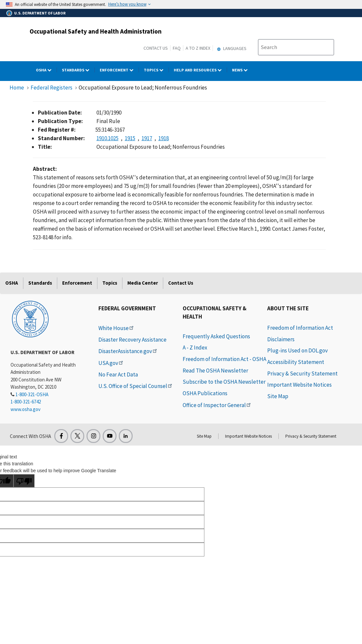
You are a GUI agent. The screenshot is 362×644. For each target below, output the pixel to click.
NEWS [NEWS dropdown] (242, 70)
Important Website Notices (299, 385)
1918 (164, 138)
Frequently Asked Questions (216, 336)
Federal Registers (52, 88)
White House (116, 328)
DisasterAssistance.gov (128, 351)
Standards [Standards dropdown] (78, 70)
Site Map (278, 396)
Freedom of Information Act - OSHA (224, 359)
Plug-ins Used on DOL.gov (297, 350)
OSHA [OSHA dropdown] (46, 70)
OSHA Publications (205, 393)
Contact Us (156, 48)
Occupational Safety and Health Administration (96, 31)
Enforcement (77, 283)
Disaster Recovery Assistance (132, 340)
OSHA (12, 283)
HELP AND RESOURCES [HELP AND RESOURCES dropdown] (200, 70)
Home (17, 88)
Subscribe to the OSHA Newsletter (224, 382)
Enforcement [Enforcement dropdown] (119, 70)
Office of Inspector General (217, 405)
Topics (110, 283)
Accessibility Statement (296, 362)
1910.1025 (107, 138)
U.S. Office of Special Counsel (136, 386)
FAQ (177, 48)
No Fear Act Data (118, 374)
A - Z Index (195, 348)
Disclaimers (281, 339)
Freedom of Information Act (300, 328)
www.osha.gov (26, 409)
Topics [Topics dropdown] (156, 70)
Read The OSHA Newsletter (215, 371)
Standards (40, 283)
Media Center (143, 283)
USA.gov (111, 363)
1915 (130, 138)
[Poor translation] (24, 481)
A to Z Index (198, 48)
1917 (147, 138)
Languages (231, 48)
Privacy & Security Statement (302, 374)
